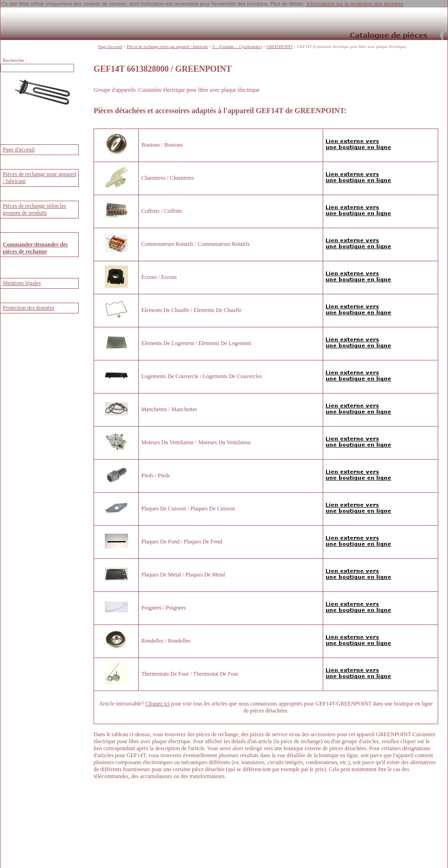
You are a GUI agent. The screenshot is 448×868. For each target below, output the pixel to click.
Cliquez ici (157, 703)
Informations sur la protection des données (355, 4)
